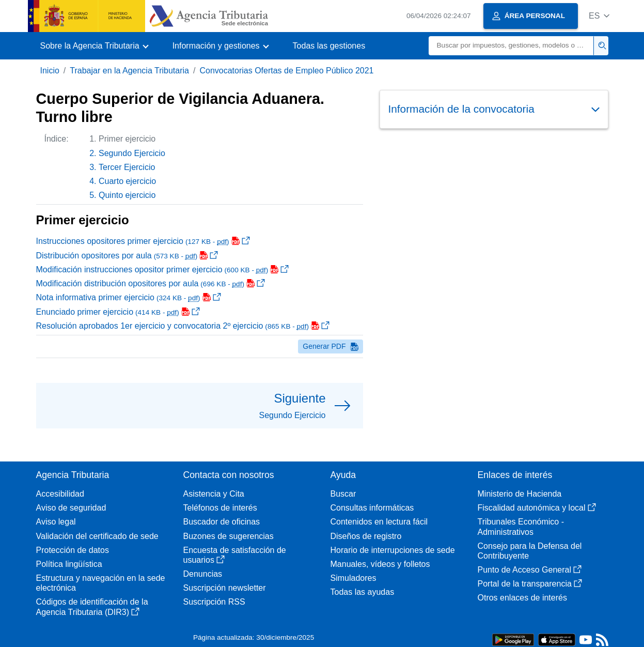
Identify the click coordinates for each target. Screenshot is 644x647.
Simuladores (354, 578)
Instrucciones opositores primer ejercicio (143, 241)
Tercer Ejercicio (127, 167)
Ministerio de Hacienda (520, 494)
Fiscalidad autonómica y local (537, 508)
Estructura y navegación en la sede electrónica (101, 583)
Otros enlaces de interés (522, 598)
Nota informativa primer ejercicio (129, 297)
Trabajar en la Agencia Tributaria (129, 71)
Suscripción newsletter (225, 588)
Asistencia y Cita (214, 494)
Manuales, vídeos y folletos (380, 564)
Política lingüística (69, 564)
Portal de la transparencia (530, 584)
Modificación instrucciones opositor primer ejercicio (163, 269)
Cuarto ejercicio (127, 181)
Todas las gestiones (329, 46)
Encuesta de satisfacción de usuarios (235, 555)
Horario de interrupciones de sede (393, 550)
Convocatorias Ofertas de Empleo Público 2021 (286, 71)
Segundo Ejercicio (132, 153)
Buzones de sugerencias (229, 536)
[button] (599, 16)
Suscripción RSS (214, 602)
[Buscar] (511, 46)
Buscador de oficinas (222, 522)
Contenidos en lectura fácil (379, 522)
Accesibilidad (60, 494)
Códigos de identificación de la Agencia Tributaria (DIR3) (92, 607)
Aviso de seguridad (71, 508)
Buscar (343, 494)
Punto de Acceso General (530, 570)
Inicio (50, 71)
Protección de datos (73, 550)
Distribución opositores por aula (127, 256)
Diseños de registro (366, 536)
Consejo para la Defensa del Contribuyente (530, 551)
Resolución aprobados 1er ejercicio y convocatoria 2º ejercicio (183, 326)
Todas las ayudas (363, 592)
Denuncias (203, 574)
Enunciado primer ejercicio (118, 312)
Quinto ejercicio (127, 195)
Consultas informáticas (372, 508)
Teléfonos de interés (220, 508)
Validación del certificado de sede (97, 536)
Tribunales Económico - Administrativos (521, 527)
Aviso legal (56, 522)
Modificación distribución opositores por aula (151, 283)
